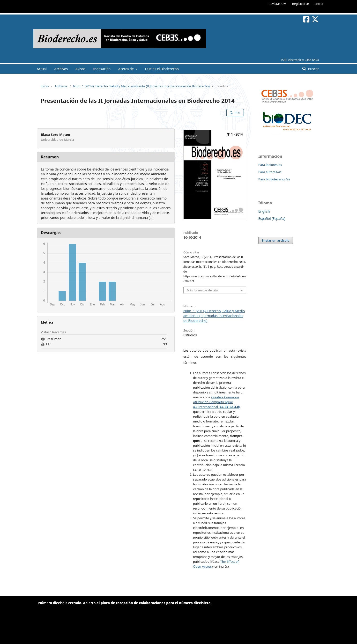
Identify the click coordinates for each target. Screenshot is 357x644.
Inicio (45, 86)
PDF (237, 113)
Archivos (61, 69)
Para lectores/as (270, 165)
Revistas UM (277, 4)
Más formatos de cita (202, 290)
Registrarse (301, 4)
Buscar (313, 69)
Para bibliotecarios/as (274, 179)
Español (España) (272, 218)
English (264, 211)
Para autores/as (270, 172)
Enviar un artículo (276, 240)
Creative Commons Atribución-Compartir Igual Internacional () (216, 402)
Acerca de (126, 69)
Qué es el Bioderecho (162, 69)
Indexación (102, 69)
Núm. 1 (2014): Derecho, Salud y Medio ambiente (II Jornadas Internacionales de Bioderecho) (141, 86)
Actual (42, 69)
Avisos (81, 69)
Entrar (319, 4)
